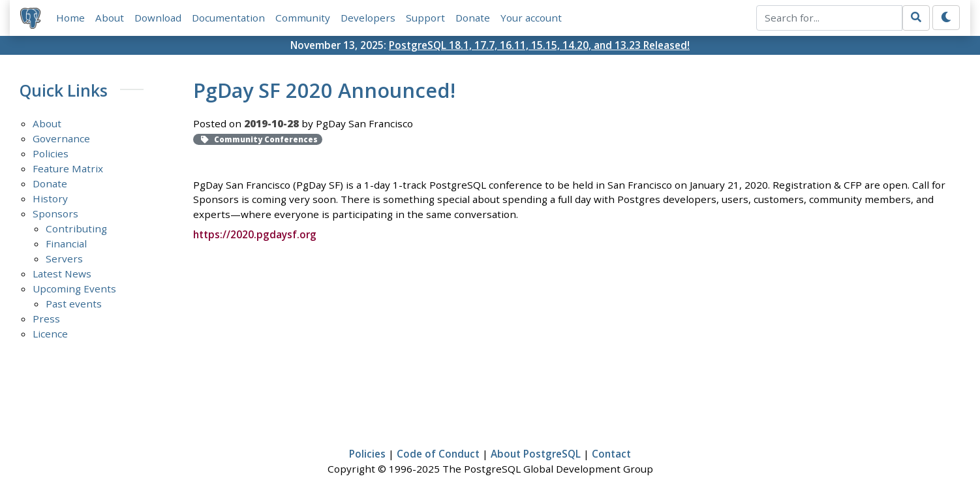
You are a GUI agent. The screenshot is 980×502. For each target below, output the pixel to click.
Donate (473, 18)
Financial (66, 243)
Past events (74, 304)
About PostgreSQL (536, 454)
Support (425, 18)
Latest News (62, 274)
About (110, 18)
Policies (51, 153)
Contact (611, 454)
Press (46, 319)
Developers (368, 18)
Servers (64, 259)
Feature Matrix (68, 168)
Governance (61, 138)
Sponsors (55, 213)
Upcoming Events (74, 289)
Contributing (76, 228)
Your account (531, 18)
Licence (50, 334)
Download (158, 18)
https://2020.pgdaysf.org (255, 234)
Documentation (228, 18)
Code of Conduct (438, 454)
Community (303, 18)
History (50, 198)
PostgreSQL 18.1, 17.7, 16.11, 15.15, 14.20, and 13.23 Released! (539, 45)
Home (70, 18)
